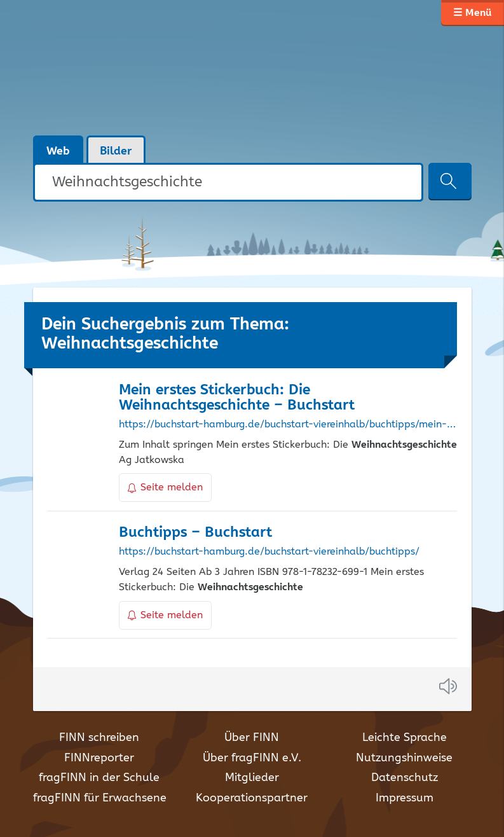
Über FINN (252, 738)
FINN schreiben (99, 738)
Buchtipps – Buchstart (195, 533)
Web (58, 151)
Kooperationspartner (252, 798)
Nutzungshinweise (404, 758)
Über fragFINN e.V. (252, 758)
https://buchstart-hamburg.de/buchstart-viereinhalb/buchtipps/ (269, 552)
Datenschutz (405, 778)
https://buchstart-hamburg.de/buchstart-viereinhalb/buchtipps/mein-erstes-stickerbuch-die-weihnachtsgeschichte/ (288, 425)
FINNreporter (99, 758)
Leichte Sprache (405, 738)
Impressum (405, 798)
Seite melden (165, 488)
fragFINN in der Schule (99, 778)
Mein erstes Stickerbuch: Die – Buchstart (237, 398)
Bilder (116, 151)
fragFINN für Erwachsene (100, 798)
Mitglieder (252, 778)
